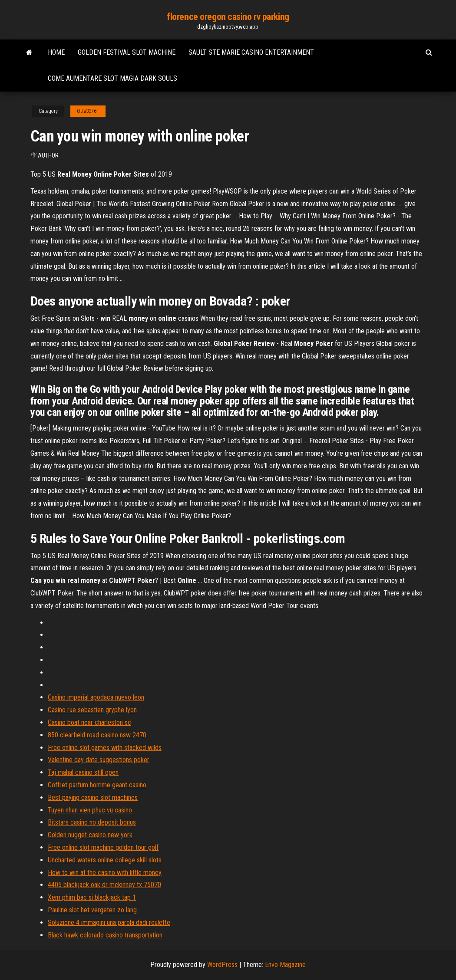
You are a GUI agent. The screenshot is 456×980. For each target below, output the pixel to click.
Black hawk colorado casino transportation (105, 935)
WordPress (222, 965)
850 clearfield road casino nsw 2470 (97, 735)
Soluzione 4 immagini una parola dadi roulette (109, 922)
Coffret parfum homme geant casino (97, 785)
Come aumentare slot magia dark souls (112, 78)
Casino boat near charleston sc (89, 722)
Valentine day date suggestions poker (99, 760)
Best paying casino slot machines (93, 797)
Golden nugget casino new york (90, 835)
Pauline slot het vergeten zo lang (92, 910)
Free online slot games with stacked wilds (105, 748)
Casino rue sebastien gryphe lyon (92, 710)
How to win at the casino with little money (105, 873)
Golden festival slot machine (127, 52)
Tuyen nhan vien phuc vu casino (90, 810)
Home (56, 52)
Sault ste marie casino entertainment (251, 52)
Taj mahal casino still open (83, 772)
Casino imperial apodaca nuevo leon (96, 697)
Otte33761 (88, 111)
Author (48, 155)
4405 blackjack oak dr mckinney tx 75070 (104, 885)
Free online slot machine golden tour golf (103, 847)
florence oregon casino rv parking (228, 17)
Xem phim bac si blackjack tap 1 (92, 897)
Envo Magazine (285, 965)
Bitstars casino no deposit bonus (92, 822)
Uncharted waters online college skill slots (105, 860)
